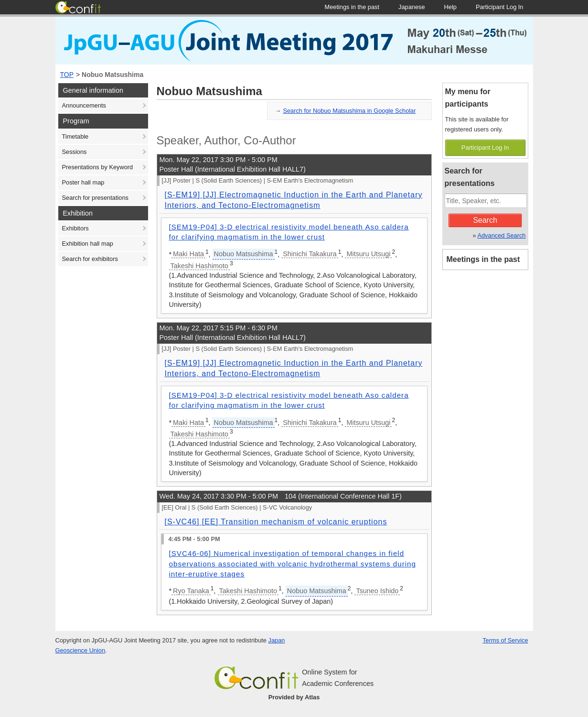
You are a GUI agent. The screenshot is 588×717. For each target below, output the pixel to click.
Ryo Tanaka (191, 591)
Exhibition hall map (88, 244)
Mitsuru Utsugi (368, 254)
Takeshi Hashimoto (200, 266)
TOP (67, 75)
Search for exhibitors (90, 259)
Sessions (75, 152)
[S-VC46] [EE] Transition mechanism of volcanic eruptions (276, 522)
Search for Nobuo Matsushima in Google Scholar (349, 111)
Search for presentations (95, 198)
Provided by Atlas (294, 697)
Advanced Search (501, 235)
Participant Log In (485, 147)
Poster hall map (83, 182)
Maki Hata (188, 254)
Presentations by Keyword (98, 167)
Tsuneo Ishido (377, 591)
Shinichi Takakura (310, 254)
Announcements (84, 105)
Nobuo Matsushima (112, 75)
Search (485, 220)
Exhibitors (75, 228)
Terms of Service (505, 640)
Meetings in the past (483, 259)
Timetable (75, 136)
